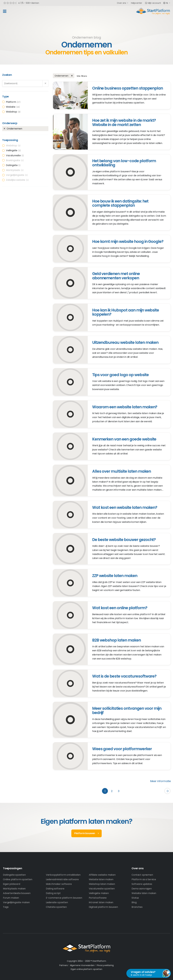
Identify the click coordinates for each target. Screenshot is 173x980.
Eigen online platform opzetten (86, 969)
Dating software (55, 889)
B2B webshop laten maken (117, 640)
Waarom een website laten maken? (125, 407)
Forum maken (11, 898)
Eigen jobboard (12, 884)
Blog (134, 902)
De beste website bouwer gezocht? (124, 540)
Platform (13, 102)
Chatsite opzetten (56, 907)
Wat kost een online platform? (120, 608)
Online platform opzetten (18, 879)
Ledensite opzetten (57, 902)
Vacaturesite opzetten (102, 889)
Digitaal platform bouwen (103, 907)
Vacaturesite (15, 155)
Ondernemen (14, 129)
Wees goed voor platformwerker (122, 749)
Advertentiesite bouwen (17, 893)
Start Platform (153, 11)
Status (135, 898)
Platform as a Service (144, 879)
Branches (137, 907)
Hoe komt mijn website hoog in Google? (128, 242)
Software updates (142, 884)
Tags (6, 907)
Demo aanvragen (142, 889)
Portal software (98, 898)
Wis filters (82, 76)
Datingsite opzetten (14, 875)
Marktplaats (15, 170)
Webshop (13, 112)
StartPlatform (86, 948)
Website (13, 107)
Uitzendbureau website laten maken (125, 342)
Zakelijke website (17, 180)
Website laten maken (101, 879)
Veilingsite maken (99, 893)
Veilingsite (13, 150)
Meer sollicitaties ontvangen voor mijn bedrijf (127, 711)
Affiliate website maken (102, 875)
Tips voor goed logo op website (120, 375)
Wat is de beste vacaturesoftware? (124, 676)
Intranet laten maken (101, 902)
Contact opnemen (142, 875)
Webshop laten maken (102, 884)
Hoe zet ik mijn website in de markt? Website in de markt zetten (124, 123)
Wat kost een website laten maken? (125, 507)
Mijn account (153, 3)
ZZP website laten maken (115, 576)
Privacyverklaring (105, 965)
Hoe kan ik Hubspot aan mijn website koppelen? (126, 312)
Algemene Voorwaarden (82, 965)
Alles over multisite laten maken (122, 471)
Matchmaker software (59, 884)
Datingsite (13, 165)
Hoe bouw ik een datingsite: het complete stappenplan (120, 203)
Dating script (53, 893)
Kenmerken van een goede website (124, 439)
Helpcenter (137, 3)
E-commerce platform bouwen (64, 898)
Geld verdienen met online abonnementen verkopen (116, 276)
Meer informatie (160, 781)
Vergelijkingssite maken (16, 902)
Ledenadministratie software (62, 879)
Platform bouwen (85, 833)
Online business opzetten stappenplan (128, 88)
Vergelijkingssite (17, 175)
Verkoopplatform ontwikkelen (63, 875)
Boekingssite (15, 160)
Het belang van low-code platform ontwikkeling (124, 163)
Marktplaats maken (14, 889)
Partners (64, 965)
